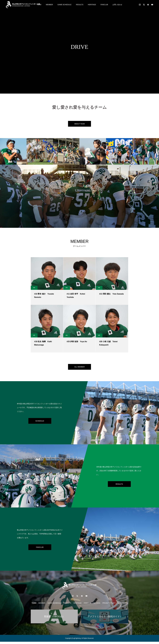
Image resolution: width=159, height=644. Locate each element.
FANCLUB (104, 5)
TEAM (34, 605)
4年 (34, 289)
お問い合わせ (117, 5)
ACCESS (97, 605)
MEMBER (49, 5)
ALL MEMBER (80, 369)
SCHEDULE (40, 423)
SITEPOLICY (123, 605)
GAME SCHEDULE (64, 5)
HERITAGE (92, 5)
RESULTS (80, 5)
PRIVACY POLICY (109, 605)
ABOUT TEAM (79, 124)
